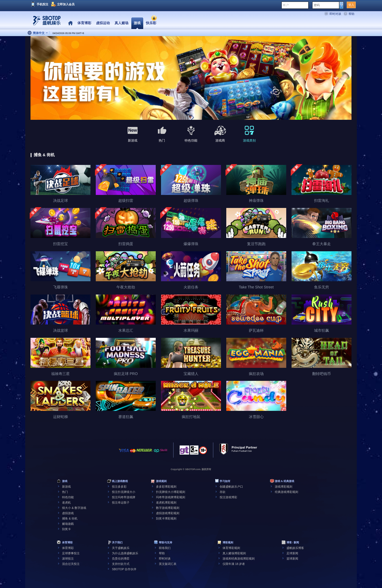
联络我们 (165, 548)
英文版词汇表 (168, 564)
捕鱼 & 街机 (70, 518)
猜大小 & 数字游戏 (74, 508)
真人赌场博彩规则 (234, 553)
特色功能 (68, 497)
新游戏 (66, 487)
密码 (317, 5)
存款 (223, 492)
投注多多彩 (119, 487)
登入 (351, 5)
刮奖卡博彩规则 (166, 518)
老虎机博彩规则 (166, 502)
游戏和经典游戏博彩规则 (239, 559)
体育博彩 (68, 548)
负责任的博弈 (121, 559)
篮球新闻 (292, 559)
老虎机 (66, 502)
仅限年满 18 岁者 (234, 564)
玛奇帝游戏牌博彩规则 (171, 497)
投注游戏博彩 (228, 497)
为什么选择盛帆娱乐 (125, 553)
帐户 (286, 5)
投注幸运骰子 (121, 502)
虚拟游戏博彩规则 (168, 513)
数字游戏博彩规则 (168, 508)
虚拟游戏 (68, 513)
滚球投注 (68, 559)
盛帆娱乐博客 (295, 548)
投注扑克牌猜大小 (124, 492)
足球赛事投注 (71, 553)
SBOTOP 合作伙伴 (124, 569)
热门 (65, 492)
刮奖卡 (66, 529)
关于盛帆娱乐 (121, 548)
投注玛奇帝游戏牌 (124, 497)
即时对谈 (335, 14)
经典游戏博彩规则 (286, 492)
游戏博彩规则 (284, 487)
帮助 (351, 14)
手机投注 (42, 4)
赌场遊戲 (68, 524)
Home (70, 23)
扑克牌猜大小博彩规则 (171, 492)
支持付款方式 (121, 564)
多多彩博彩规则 (166, 487)
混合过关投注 (71, 564)
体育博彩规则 (231, 548)
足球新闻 (292, 553)
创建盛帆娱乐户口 (231, 487)
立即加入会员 (66, 4)
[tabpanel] (191, 78)
